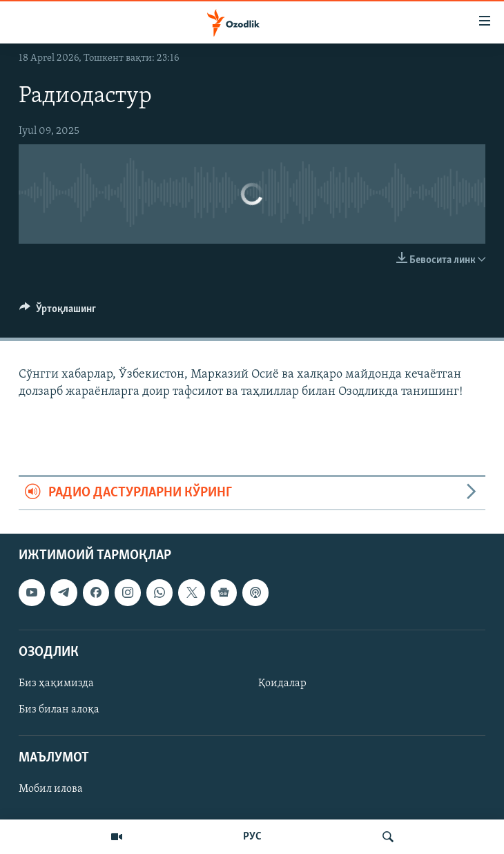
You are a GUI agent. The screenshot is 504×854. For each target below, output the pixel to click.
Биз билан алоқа (59, 710)
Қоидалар (282, 683)
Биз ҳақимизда (56, 683)
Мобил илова (51, 789)
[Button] (58, 312)
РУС (252, 837)
